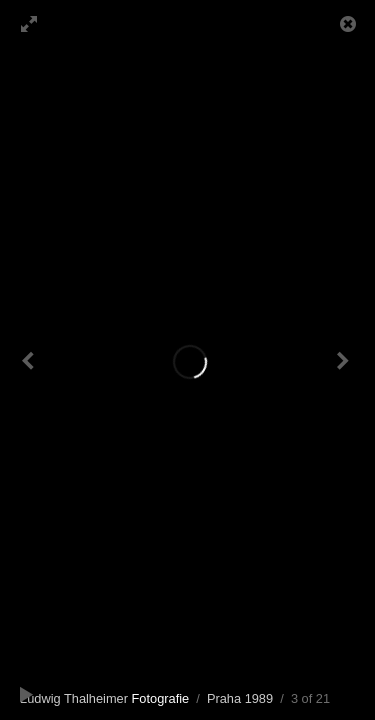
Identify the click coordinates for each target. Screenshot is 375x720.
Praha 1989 (240, 698)
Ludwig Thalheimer (104, 698)
